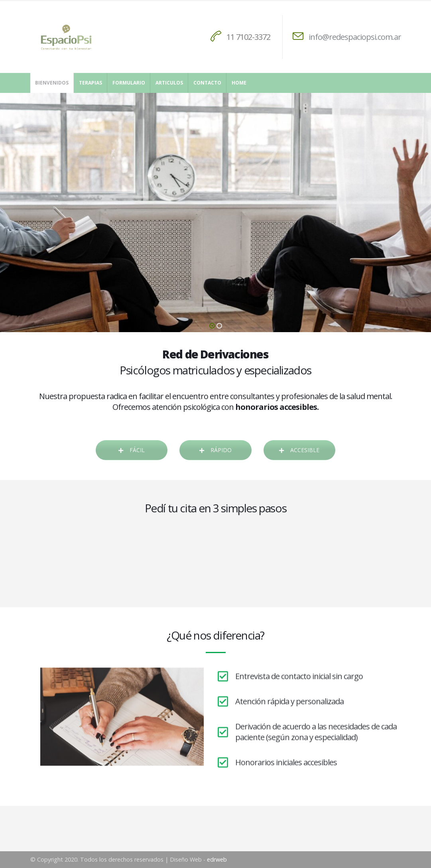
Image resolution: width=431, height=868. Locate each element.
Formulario (129, 83)
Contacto (207, 83)
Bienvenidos (52, 83)
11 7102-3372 (248, 37)
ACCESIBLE (299, 450)
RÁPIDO (215, 450)
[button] (212, 326)
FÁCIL (132, 450)
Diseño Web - (198, 859)
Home (239, 83)
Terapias (91, 83)
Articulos (169, 83)
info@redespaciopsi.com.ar (355, 37)
